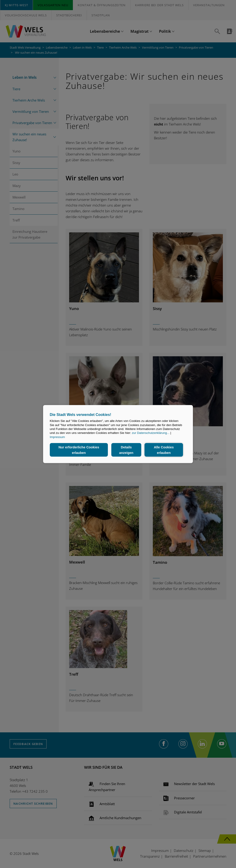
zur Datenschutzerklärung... (151, 433)
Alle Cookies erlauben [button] (164, 450)
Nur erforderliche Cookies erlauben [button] (79, 450)
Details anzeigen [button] (126, 450)
